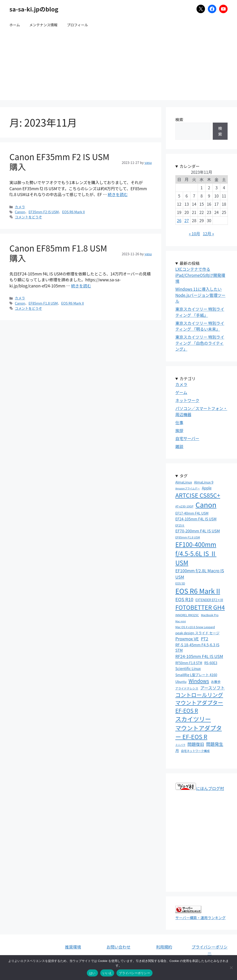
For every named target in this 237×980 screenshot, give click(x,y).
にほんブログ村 (200, 788)
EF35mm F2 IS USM (44, 212)
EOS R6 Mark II (74, 212)
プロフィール (77, 25)
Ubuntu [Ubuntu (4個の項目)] (181, 682)
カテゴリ (188, 378)
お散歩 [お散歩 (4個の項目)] (216, 682)
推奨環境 (73, 947)
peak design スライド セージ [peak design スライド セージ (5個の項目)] (197, 633)
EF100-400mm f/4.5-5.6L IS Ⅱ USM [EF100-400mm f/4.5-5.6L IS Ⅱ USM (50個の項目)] (196, 554)
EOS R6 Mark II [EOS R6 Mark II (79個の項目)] (198, 591)
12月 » (209, 234)
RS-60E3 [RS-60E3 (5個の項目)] (211, 663)
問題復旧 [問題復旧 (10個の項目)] (196, 744)
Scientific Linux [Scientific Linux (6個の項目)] (188, 668)
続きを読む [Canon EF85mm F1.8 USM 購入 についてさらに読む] (81, 286)
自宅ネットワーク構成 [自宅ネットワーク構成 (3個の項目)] (195, 751)
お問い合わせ (119, 947)
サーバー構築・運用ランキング (201, 918)
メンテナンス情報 (44, 25)
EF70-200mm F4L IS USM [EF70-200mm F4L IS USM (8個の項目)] (198, 531)
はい (92, 973)
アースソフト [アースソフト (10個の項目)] (213, 688)
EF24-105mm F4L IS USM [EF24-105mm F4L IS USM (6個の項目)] (196, 519)
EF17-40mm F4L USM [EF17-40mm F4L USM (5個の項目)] (192, 513)
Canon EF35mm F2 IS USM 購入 (59, 161)
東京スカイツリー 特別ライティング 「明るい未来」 (200, 326)
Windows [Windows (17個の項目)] (199, 681)
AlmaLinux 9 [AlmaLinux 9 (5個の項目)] (204, 482)
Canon (20, 212)
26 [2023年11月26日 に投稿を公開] (179, 220)
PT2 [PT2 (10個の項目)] (204, 639)
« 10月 (194, 234)
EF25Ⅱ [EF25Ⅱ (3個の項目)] (180, 525)
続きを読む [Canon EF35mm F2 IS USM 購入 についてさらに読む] (118, 194)
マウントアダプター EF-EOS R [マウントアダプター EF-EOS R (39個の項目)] (199, 732)
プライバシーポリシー (210, 950)
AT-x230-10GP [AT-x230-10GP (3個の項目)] (184, 506)
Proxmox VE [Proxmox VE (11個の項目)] (187, 639)
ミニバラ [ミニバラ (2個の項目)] (180, 745)
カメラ (20, 207)
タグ (184, 476)
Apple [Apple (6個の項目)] (207, 488)
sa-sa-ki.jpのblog (34, 9)
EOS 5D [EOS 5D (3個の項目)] (180, 583)
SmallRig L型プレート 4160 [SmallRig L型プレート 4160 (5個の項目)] (196, 675)
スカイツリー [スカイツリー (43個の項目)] (193, 719)
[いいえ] (231, 968)
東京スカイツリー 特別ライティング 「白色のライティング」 (200, 343)
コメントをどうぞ (28, 217)
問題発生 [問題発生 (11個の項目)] (215, 744)
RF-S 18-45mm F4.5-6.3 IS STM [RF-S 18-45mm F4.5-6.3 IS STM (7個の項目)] (197, 648)
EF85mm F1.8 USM (43, 303)
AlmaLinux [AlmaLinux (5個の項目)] (184, 482)
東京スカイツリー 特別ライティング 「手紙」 (200, 312)
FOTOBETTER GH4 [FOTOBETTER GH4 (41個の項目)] (200, 607)
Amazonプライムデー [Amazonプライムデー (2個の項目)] (188, 488)
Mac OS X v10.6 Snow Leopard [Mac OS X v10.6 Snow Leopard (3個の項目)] (195, 627)
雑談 (179, 446)
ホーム (15, 25)
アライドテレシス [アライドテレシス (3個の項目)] (187, 688)
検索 (179, 119)
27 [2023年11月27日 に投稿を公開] (187, 220)
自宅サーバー (187, 438)
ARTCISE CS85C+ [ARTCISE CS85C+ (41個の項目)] (198, 495)
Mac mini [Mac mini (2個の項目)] (181, 621)
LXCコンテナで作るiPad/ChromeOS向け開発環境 (200, 275)
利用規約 (164, 947)
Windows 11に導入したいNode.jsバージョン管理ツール (200, 295)
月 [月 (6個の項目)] (177, 750)
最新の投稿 (190, 263)
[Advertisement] (118, 67)
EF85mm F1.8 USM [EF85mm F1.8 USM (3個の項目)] (188, 537)
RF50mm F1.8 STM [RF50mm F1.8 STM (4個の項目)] (189, 663)
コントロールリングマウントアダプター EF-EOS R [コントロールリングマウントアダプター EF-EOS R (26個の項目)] (199, 703)
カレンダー (190, 166)
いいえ (107, 973)
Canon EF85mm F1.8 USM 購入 (58, 253)
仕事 (179, 422)
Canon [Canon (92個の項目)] (206, 504)
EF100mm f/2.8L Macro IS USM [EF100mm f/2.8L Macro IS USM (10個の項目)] (200, 574)
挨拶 (179, 430)
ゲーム (181, 392)
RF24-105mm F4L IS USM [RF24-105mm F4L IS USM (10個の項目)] (199, 656)
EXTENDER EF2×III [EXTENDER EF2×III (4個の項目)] (209, 600)
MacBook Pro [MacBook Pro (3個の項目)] (210, 615)
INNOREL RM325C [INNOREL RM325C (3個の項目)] (187, 615)
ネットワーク (187, 400)
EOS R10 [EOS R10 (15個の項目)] (184, 599)
